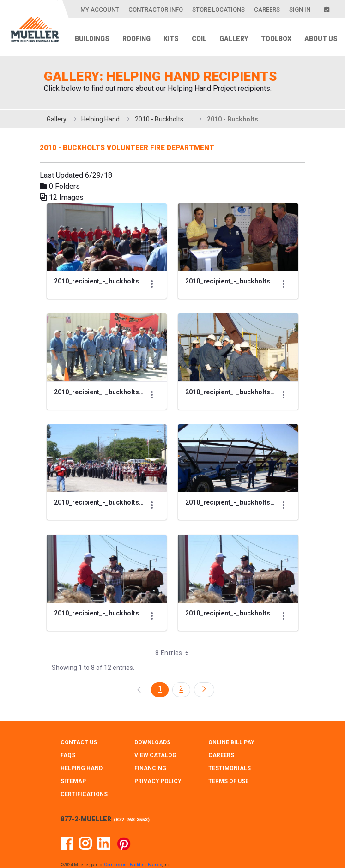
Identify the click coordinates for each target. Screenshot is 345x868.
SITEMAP (73, 772)
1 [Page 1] (160, 679)
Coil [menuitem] (199, 39)
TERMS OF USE (228, 772)
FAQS (68, 746)
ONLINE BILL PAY (231, 733)
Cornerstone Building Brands (133, 856)
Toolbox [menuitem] (276, 39)
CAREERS (221, 746)
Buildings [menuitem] (92, 39)
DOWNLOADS (152, 733)
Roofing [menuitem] (136, 39)
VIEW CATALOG (155, 746)
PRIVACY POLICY (158, 772)
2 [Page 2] (181, 679)
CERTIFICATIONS (84, 785)
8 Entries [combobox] (175, 644)
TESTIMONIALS (230, 759)
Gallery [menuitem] (234, 39)
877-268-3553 (132, 811)
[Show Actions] (152, 282)
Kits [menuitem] (171, 39)
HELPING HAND (82, 759)
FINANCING (150, 759)
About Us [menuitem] (321, 39)
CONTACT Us (79, 733)
